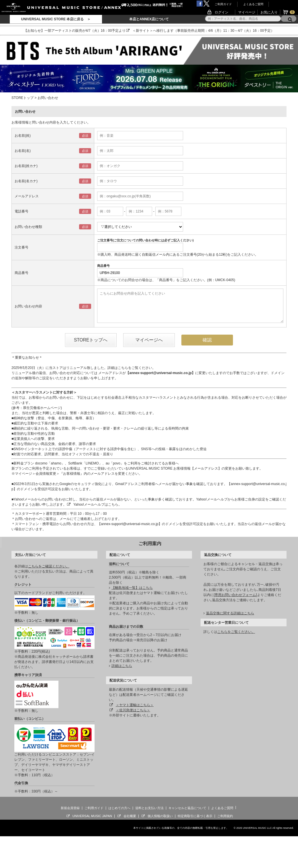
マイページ (247, 12)
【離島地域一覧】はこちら (132, 588)
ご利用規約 (225, 816)
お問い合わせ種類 (28, 227)
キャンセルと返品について (187, 808)
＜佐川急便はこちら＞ (133, 710)
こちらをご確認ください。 (49, 566)
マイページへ (149, 340)
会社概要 (130, 816)
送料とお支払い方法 (149, 808)
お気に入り (269, 12)
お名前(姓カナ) (26, 166)
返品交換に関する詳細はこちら (230, 613)
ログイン (221, 12)
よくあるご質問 (253, 4)
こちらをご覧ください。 (236, 632)
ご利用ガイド (223, 4)
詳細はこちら (122, 666)
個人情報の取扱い (160, 816)
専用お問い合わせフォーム (235, 595)
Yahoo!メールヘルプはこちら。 (98, 504)
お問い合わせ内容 (28, 306)
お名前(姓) (23, 136)
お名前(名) (23, 151)
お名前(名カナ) (26, 181)
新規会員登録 (70, 808)
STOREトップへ (91, 340)
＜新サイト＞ (143, 31)
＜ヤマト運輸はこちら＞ (135, 705)
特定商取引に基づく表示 (195, 816)
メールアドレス (27, 196)
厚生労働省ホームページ (42, 408)
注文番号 (21, 247)
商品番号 (21, 273)
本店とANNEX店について (149, 19)
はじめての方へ (119, 808)
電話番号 (21, 211)
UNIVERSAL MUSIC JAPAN (92, 816)
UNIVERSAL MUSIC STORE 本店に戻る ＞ (56, 19)
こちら (123, 368)
